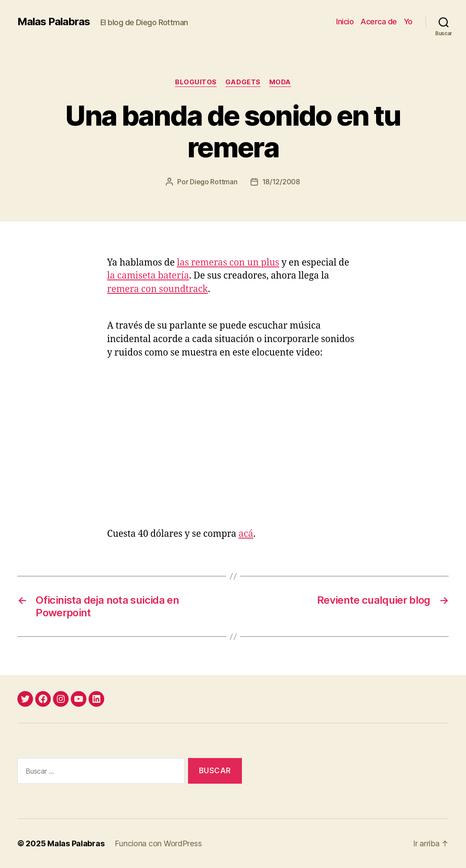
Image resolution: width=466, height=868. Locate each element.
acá (246, 534)
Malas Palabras (54, 22)
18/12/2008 (281, 182)
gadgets (243, 82)
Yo (408, 22)
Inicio (345, 22)
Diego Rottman (214, 182)
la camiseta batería (148, 276)
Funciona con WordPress (158, 843)
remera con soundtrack (158, 289)
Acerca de (379, 22)
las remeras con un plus (228, 263)
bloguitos (196, 82)
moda (280, 82)
